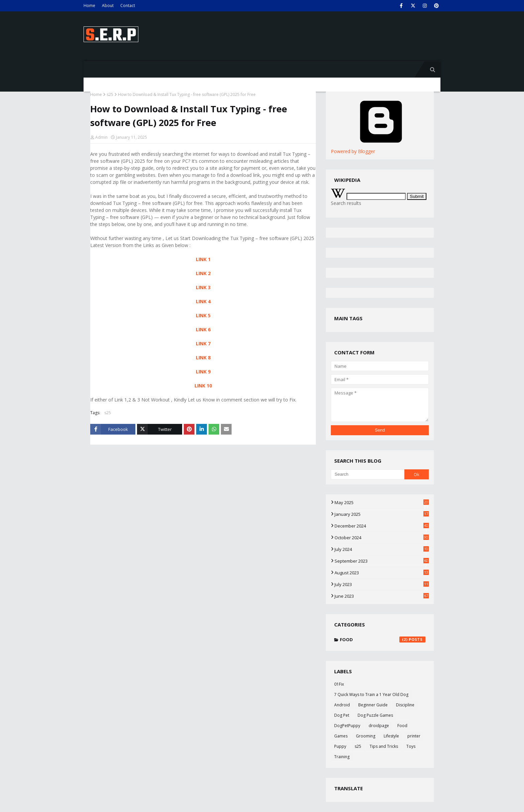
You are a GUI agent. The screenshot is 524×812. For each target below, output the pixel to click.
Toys (411, 746)
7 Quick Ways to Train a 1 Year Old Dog (371, 694)
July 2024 (382, 549)
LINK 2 (203, 273)
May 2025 (382, 502)
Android (342, 705)
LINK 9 (203, 372)
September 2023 (382, 561)
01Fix (339, 684)
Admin (101, 137)
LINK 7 (203, 343)
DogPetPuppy (347, 726)
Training (342, 757)
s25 (110, 94)
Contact (128, 6)
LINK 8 (203, 358)
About (108, 6)
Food (383, 640)
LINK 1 (203, 259)
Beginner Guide (373, 705)
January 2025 (382, 514)
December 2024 (382, 526)
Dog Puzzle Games (375, 715)
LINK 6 (203, 329)
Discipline (405, 705)
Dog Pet (342, 715)
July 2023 (382, 584)
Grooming (366, 736)
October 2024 (382, 538)
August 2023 (382, 573)
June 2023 (382, 596)
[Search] (367, 474)
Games (341, 736)
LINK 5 (203, 315)
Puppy (340, 746)
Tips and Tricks (384, 746)
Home (89, 6)
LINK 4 (203, 301)
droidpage (379, 726)
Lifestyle (391, 736)
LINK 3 (203, 287)
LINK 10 (203, 386)
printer (414, 736)
